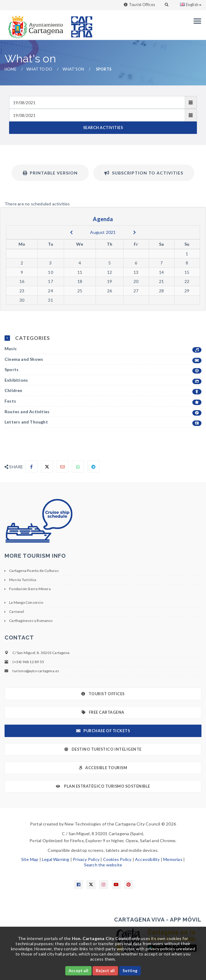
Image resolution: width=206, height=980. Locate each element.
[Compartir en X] (47, 467)
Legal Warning (56, 859)
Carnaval (17, 611)
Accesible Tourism (103, 768)
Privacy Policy (86, 859)
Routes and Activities (103, 412)
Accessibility (147, 859)
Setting (130, 971)
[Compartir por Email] (62, 467)
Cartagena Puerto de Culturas (34, 571)
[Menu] (196, 21)
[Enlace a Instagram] (104, 885)
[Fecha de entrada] (97, 102)
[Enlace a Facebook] (79, 885)
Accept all (78, 971)
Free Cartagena (103, 712)
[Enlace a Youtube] (116, 885)
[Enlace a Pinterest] (129, 885)
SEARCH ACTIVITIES (103, 128)
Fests (103, 401)
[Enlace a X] (91, 885)
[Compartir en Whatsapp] (78, 467)
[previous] (71, 232)
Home (10, 69)
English (191, 5)
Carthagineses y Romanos (31, 621)
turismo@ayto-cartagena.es (36, 671)
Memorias (173, 859)
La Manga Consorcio (26, 602)
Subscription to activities (144, 173)
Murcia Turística (23, 580)
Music (103, 349)
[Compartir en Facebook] (32, 467)
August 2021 (103, 232)
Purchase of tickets (103, 731)
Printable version (50, 173)
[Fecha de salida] (97, 115)
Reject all (105, 971)
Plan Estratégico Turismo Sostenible (103, 786)
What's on (73, 69)
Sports (103, 370)
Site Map (30, 859)
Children (103, 391)
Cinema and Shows (103, 359)
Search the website (103, 865)
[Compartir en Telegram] (93, 467)
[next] (135, 232)
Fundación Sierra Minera (30, 589)
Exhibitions (103, 380)
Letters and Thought (103, 422)
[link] (34, 24)
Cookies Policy (117, 859)
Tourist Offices (142, 5)
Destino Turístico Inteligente (103, 749)
